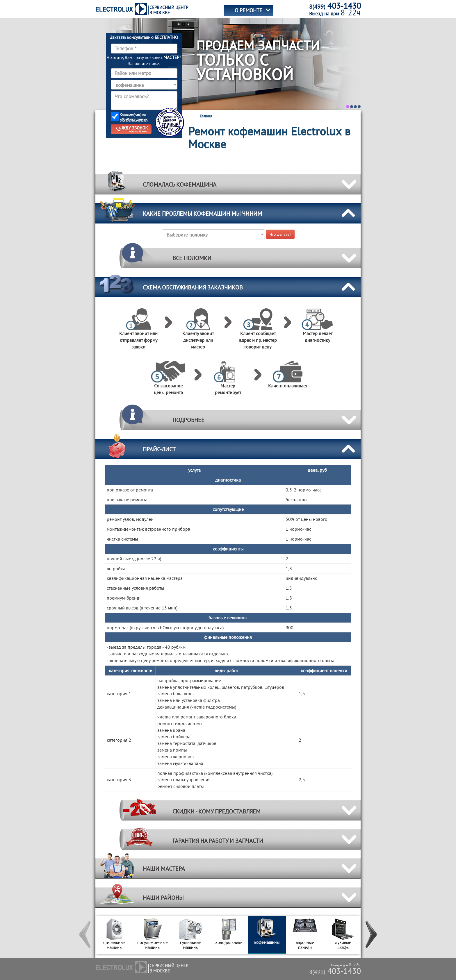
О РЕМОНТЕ (249, 10)
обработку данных (134, 119)
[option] (114, 935)
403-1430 (335, 971)
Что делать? (280, 234)
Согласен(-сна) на (134, 117)
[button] (85, 935)
